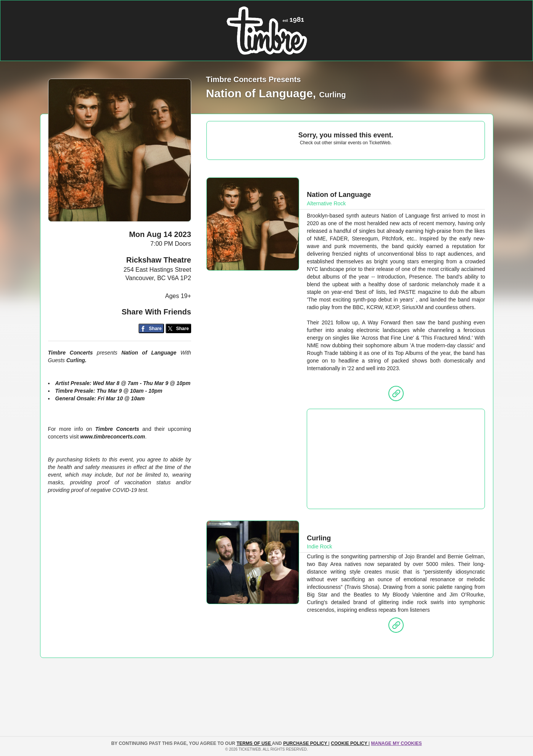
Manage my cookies (396, 743)
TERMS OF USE (254, 743)
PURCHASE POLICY (306, 743)
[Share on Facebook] (151, 328)
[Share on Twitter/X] (178, 328)
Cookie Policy (349, 743)
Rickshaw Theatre (159, 260)
